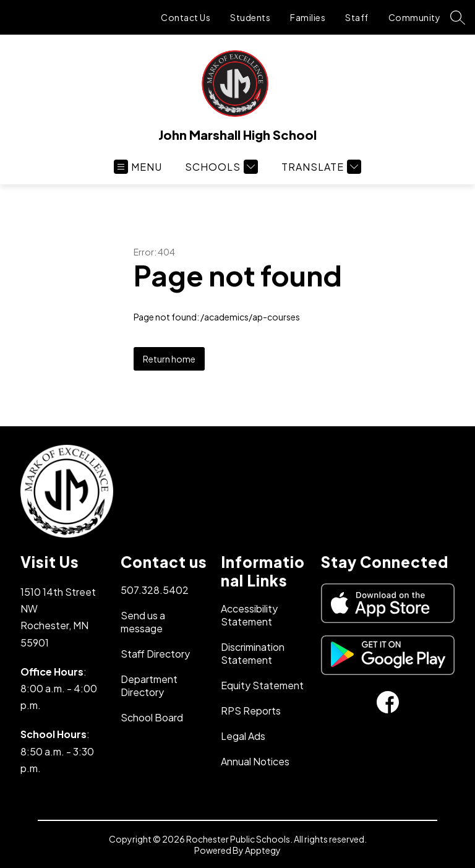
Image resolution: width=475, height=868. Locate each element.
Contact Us (186, 17)
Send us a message (143, 622)
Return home (169, 359)
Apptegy (263, 850)
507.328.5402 (155, 590)
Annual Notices (255, 761)
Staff (357, 17)
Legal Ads (243, 736)
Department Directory (149, 685)
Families (308, 17)
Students (250, 17)
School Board (152, 717)
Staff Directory (155, 654)
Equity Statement (262, 685)
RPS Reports (251, 711)
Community (415, 17)
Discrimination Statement (253, 653)
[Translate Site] (320, 167)
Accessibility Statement (249, 615)
